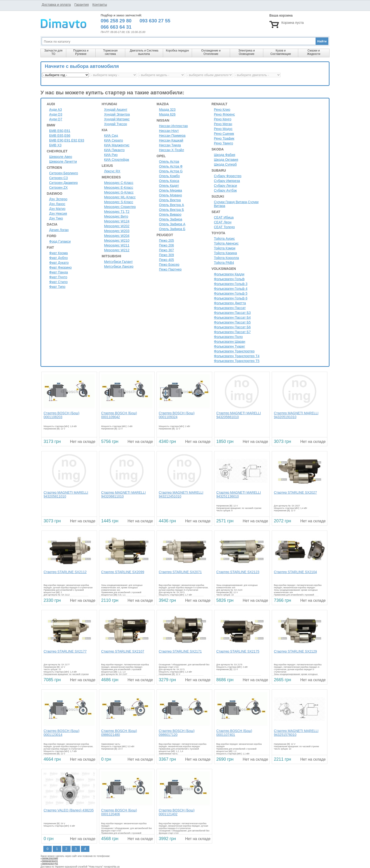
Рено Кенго (223, 119)
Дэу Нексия (58, 214)
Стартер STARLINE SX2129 (295, 651)
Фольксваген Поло (228, 337)
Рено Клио (222, 110)
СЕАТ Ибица (224, 217)
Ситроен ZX (58, 188)
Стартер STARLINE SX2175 (238, 651)
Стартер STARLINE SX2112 (65, 572)
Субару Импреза (227, 181)
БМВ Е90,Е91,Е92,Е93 (67, 140)
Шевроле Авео (61, 157)
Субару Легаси (225, 186)
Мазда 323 (167, 110)
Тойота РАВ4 (224, 263)
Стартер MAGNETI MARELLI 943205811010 (66, 494)
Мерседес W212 (117, 250)
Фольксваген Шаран (230, 342)
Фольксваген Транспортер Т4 (237, 356)
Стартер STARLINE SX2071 (180, 572)
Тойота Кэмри (225, 248)
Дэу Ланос (57, 204)
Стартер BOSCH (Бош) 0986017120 (177, 733)
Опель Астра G (171, 171)
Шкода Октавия (226, 160)
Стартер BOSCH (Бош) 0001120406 (119, 812)
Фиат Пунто (58, 277)
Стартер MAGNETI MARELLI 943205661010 (239, 415)
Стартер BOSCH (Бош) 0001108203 (62, 415)
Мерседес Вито (116, 216)
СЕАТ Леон (223, 222)
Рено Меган (223, 124)
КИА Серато (114, 140)
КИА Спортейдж (117, 160)
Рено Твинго (223, 143)
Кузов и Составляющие (281, 52)
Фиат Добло (58, 258)
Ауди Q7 (56, 119)
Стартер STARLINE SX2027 (295, 492)
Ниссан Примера (172, 136)
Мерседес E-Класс (119, 188)
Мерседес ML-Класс (120, 197)
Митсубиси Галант (118, 262)
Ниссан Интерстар (173, 126)
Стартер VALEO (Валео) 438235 (69, 810)
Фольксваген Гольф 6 (231, 298)
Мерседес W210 (117, 240)
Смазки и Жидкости (314, 52)
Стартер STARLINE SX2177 (65, 651)
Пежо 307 (166, 250)
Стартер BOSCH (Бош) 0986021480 (119, 733)
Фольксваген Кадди (229, 274)
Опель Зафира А (172, 224)
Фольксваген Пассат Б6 (232, 327)
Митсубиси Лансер (119, 266)
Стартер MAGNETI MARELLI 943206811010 (123, 494)
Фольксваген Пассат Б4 (232, 317)
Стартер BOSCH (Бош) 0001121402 (177, 812)
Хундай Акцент (116, 110)
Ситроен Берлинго (64, 173)
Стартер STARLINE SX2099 (123, 572)
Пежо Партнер (170, 269)
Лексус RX (112, 171)
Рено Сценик (224, 134)
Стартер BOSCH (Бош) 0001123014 (62, 733)
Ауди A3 (56, 110)
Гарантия (82, 5)
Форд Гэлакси (60, 241)
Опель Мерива (170, 190)
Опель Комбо (169, 176)
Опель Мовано (170, 195)
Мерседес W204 (117, 236)
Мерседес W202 (117, 226)
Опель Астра (169, 162)
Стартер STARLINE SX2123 (238, 572)
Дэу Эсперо (58, 199)
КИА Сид (111, 136)
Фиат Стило (58, 282)
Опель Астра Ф (171, 166)
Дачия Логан (59, 230)
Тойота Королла (226, 258)
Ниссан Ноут (169, 131)
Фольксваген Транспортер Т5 (237, 361)
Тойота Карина (225, 253)
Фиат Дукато (59, 263)
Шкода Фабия (225, 155)
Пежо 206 (166, 245)
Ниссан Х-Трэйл (172, 150)
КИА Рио (111, 155)
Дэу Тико (56, 218)
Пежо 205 (166, 240)
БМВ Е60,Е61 (60, 131)
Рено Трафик (224, 138)
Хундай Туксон (116, 124)
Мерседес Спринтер (120, 207)
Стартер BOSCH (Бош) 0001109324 (177, 415)
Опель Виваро (170, 214)
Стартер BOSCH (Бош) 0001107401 (234, 733)
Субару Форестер (228, 176)
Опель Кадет (169, 186)
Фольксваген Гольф (229, 279)
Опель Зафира (171, 219)
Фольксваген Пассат (230, 308)
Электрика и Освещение (246, 52)
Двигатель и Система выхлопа (144, 52)
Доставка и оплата (56, 5)
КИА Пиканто (114, 150)
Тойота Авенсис (226, 243)
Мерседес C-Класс (119, 183)
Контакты (99, 5)
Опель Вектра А (172, 205)
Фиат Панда (59, 272)
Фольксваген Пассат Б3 (232, 313)
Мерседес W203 (117, 231)
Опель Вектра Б (172, 210)
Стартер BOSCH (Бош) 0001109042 (119, 415)
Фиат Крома (58, 253)
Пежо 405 (166, 260)
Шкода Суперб (225, 164)
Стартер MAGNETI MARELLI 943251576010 (296, 733)
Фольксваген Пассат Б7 (232, 332)
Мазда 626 (167, 114)
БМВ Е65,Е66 (60, 136)
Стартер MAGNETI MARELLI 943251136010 (239, 494)
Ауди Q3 (56, 114)
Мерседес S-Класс (119, 202)
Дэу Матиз (57, 209)
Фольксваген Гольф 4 (231, 289)
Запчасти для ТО (53, 52)
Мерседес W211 (117, 245)
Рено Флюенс (224, 114)
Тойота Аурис (224, 239)
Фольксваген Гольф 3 (231, 284)
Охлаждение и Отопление (211, 52)
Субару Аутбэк (225, 190)
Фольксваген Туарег (229, 346)
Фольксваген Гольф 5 (231, 293)
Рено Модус (223, 129)
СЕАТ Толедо (224, 227)
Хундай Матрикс (117, 119)
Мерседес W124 (117, 221)
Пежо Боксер (169, 265)
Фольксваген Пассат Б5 (232, 322)
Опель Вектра (170, 200)
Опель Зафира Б (172, 229)
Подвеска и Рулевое (81, 52)
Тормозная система (110, 52)
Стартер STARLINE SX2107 (123, 651)
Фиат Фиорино (60, 267)
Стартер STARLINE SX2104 (295, 572)
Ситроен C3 (58, 178)
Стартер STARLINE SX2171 (180, 651)
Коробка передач (177, 51)
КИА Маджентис (117, 145)
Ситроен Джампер (63, 183)
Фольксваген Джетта (230, 303)
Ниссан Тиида (170, 145)
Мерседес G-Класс (119, 192)
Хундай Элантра (117, 114)
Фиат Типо (57, 287)
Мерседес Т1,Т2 (117, 212)
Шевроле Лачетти (63, 162)
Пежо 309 (166, 255)
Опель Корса (169, 181)
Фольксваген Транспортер (234, 351)
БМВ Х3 (55, 145)
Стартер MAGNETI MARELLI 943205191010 (296, 415)
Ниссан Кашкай (171, 140)
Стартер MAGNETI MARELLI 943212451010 (181, 494)
